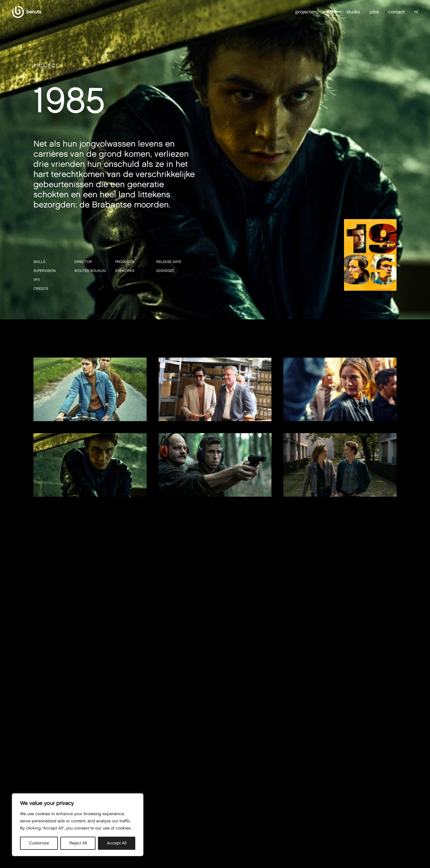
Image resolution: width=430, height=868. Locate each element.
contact (396, 12)
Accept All (117, 843)
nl (416, 12)
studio (353, 12)
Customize (39, 843)
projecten (306, 12)
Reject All (78, 843)
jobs (374, 12)
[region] (78, 825)
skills (331, 12)
